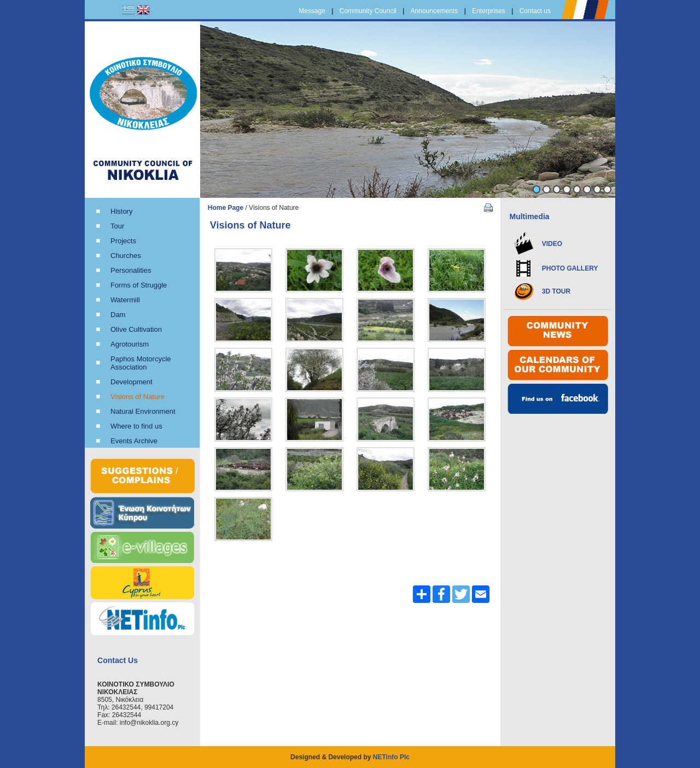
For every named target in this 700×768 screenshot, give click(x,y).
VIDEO (552, 244)
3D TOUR (556, 291)
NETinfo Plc (391, 757)
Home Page (226, 208)
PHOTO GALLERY (570, 268)
